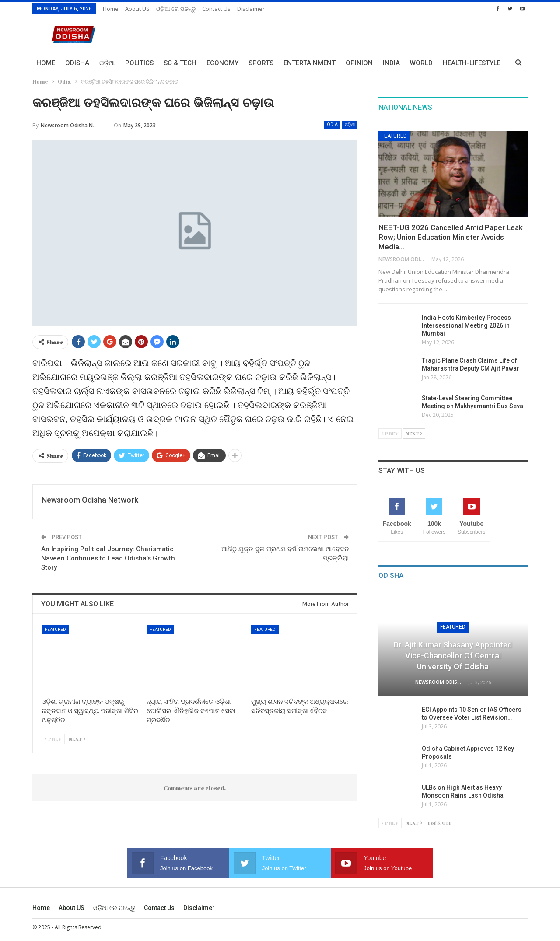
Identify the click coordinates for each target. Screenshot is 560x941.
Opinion (359, 63)
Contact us (216, 9)
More (452, 63)
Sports (261, 63)
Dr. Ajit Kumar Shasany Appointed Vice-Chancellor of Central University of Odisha (453, 656)
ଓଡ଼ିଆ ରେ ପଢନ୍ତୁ (176, 9)
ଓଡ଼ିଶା (350, 124)
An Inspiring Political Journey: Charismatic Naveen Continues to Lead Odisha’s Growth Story (108, 558)
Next (77, 739)
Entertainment (310, 63)
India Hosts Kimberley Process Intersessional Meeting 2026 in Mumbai (466, 325)
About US (137, 9)
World (421, 63)
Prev (53, 739)
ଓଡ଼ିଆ (107, 63)
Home (111, 9)
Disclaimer (251, 9)
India (391, 63)
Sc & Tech (180, 63)
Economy (222, 63)
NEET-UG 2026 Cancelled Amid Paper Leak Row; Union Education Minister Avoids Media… (451, 237)
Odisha (77, 63)
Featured (55, 629)
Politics (139, 63)
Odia (332, 124)
